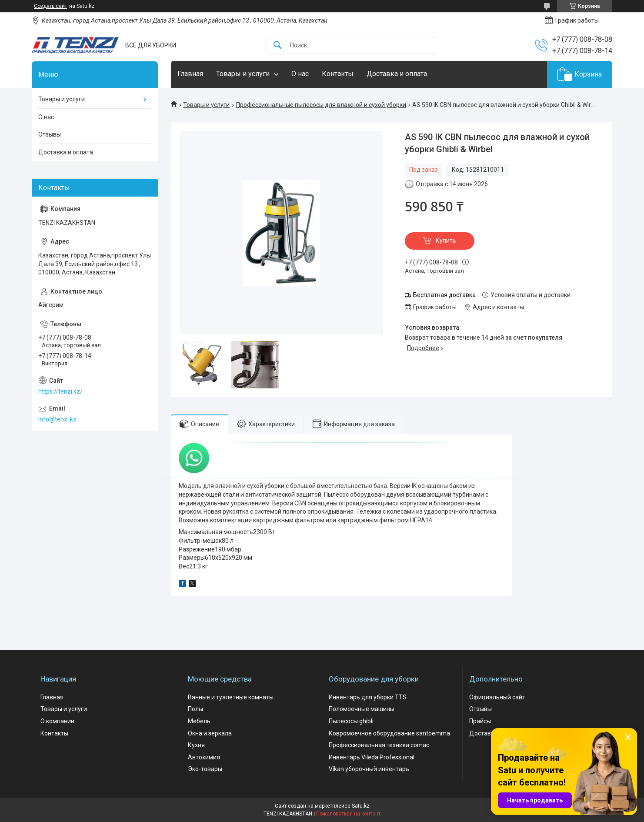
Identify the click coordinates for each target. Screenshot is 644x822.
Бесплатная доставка (444, 295)
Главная (190, 74)
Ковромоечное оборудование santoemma (389, 733)
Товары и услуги (243, 74)
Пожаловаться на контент (348, 814)
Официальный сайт (497, 697)
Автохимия (204, 757)
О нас (300, 74)
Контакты (338, 74)
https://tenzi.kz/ (60, 391)
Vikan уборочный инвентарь (369, 769)
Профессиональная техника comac (379, 745)
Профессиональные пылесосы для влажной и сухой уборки (321, 105)
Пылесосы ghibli (351, 721)
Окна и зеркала (210, 733)
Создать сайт (50, 6)
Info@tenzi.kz (57, 419)
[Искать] (277, 45)
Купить (446, 241)
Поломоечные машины (362, 709)
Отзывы (50, 134)
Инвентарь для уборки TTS (368, 697)
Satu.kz (361, 806)
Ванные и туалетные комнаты (231, 697)
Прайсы (480, 721)
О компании (57, 721)
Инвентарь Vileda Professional (372, 757)
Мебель (199, 721)
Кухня (196, 745)
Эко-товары (205, 769)
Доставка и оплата (397, 74)
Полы (195, 709)
